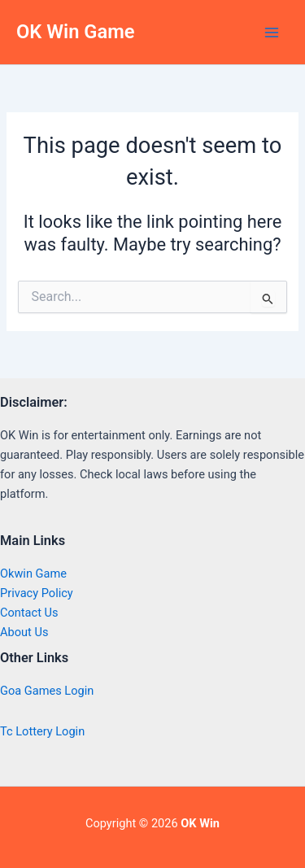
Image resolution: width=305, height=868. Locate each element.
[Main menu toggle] (272, 33)
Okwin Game (33, 574)
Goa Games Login (47, 691)
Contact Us (29, 613)
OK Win (200, 823)
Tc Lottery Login (42, 731)
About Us (24, 632)
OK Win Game (76, 32)
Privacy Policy (37, 593)
